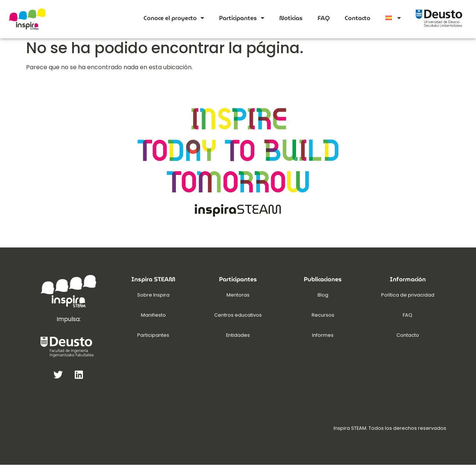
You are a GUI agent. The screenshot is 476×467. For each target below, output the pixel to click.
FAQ (324, 18)
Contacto (358, 18)
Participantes (242, 18)
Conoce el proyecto (174, 18)
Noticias (291, 18)
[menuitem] (393, 18)
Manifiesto (153, 317)
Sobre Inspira (153, 297)
